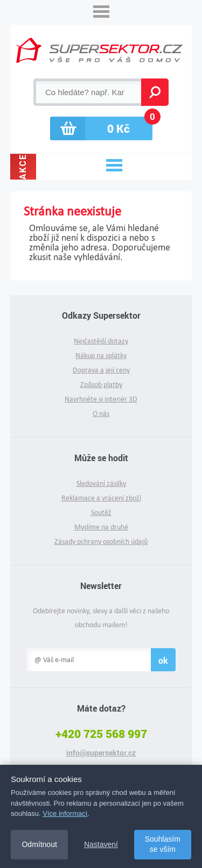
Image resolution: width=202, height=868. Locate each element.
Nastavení (101, 844)
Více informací (65, 813)
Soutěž (101, 512)
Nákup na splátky (101, 356)
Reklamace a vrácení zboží (101, 498)
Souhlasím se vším (163, 844)
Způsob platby (101, 385)
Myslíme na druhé (101, 527)
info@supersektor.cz (101, 753)
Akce (23, 167)
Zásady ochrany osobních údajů (101, 541)
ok (163, 660)
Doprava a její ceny (101, 370)
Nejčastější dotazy (101, 341)
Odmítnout (39, 844)
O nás (101, 414)
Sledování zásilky (101, 483)
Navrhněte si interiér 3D (101, 399)
